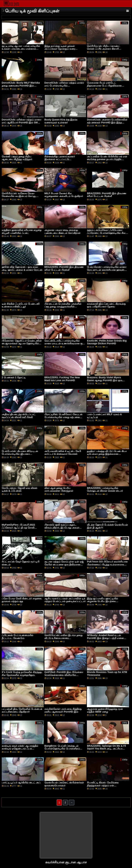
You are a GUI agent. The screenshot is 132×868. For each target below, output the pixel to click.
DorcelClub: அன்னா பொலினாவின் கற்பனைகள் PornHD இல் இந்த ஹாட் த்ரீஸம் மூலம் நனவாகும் (107, 122)
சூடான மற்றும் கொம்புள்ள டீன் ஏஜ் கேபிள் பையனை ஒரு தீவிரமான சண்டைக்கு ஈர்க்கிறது (64, 564)
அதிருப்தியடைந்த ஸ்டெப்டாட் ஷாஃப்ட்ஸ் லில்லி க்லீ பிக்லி (19, 416)
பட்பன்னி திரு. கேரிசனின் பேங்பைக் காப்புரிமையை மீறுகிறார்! (22, 710)
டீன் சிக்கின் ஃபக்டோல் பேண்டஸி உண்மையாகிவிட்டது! (21, 305)
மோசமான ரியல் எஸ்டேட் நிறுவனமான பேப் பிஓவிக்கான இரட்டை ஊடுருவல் (104, 86)
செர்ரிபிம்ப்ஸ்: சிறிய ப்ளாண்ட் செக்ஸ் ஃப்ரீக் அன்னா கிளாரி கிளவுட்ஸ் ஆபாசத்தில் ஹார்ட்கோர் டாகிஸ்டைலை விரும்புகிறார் (106, 50)
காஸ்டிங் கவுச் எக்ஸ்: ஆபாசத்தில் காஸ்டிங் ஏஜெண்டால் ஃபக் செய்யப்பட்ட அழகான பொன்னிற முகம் (21, 750)
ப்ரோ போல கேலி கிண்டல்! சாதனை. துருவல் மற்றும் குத (22, 600)
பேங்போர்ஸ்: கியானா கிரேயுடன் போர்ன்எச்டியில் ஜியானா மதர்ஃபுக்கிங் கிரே (20, 454)
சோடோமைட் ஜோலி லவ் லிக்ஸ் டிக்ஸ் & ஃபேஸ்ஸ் (20, 489)
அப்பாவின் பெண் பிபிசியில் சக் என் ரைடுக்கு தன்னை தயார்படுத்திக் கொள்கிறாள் (107, 159)
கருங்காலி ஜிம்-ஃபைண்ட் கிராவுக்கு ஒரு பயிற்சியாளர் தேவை (106, 305)
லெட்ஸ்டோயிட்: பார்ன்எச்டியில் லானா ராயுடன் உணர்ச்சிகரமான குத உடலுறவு (64, 344)
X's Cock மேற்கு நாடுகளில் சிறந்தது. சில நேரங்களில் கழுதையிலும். (22, 674)
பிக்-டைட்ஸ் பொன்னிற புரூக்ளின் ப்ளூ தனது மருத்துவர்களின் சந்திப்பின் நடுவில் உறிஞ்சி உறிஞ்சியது (63, 308)
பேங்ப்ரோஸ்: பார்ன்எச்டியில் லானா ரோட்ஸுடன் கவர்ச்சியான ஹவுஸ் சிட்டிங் (107, 270)
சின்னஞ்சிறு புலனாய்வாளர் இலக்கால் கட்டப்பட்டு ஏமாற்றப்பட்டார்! (60, 159)
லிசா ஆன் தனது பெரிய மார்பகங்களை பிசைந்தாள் (59, 489)
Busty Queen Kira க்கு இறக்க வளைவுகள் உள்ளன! (61, 121)
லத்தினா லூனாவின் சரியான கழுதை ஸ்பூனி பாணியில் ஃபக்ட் (22, 232)
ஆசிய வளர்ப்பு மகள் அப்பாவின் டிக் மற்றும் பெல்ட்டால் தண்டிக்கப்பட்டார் (65, 600)
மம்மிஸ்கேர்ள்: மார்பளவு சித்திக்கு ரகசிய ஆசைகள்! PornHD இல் (63, 710)
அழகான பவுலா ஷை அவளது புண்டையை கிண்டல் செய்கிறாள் (62, 232)
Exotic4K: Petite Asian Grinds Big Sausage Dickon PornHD (107, 342)
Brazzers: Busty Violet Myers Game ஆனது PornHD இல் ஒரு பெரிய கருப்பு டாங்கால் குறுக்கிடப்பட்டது (105, 382)
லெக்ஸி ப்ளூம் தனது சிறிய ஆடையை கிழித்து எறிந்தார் (17, 158)
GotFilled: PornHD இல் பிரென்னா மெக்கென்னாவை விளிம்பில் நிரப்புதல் (64, 675)
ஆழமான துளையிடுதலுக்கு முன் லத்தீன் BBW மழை (105, 710)
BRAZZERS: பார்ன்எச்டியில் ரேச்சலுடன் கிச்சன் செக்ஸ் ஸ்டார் (105, 489)
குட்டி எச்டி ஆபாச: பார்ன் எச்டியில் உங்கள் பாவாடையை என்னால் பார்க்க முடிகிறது (21, 49)
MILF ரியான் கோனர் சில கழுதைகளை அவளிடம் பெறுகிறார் (64, 195)
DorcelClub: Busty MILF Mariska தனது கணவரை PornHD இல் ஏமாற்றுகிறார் (21, 86)
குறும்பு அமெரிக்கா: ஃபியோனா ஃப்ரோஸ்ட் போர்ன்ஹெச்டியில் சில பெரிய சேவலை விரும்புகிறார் (106, 233)
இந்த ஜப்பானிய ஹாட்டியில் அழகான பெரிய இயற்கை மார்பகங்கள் (102, 601)
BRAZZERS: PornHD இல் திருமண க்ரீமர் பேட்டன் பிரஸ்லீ (107, 195)
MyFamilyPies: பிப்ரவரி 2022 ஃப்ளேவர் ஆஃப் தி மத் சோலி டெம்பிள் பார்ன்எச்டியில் (18, 528)
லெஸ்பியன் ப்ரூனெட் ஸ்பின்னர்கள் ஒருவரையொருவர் (64, 784)
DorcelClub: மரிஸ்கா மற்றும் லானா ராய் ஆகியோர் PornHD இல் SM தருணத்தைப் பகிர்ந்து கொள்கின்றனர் (22, 122)
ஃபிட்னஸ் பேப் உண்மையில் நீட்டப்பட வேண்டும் (18, 637)
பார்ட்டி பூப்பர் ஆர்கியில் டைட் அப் (21, 783)
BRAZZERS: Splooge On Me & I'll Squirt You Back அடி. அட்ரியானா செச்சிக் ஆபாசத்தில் (106, 749)
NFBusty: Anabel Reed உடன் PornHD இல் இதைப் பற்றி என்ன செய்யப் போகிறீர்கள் (105, 638)
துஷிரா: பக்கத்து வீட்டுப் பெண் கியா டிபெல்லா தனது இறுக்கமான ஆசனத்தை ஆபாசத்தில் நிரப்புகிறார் (107, 454)
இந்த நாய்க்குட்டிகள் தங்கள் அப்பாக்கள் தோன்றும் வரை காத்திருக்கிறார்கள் (60, 49)
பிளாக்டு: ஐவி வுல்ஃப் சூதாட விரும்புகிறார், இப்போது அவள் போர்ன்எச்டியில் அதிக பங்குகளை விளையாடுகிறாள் (63, 529)
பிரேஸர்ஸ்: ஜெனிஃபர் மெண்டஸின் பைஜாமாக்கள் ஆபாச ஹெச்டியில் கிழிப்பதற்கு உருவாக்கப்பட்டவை (22, 344)
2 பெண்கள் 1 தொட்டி (14, 377)
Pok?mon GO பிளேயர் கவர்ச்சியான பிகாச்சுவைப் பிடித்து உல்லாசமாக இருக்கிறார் (107, 564)
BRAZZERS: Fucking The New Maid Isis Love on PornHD (62, 379)
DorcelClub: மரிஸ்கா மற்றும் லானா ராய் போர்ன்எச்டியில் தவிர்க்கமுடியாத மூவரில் (64, 86)
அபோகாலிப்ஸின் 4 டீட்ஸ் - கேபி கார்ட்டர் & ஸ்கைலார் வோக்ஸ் (63, 453)
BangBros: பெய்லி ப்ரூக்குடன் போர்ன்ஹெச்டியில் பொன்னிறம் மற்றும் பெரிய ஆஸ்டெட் (62, 749)
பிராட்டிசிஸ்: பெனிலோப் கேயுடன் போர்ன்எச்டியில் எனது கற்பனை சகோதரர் (63, 417)
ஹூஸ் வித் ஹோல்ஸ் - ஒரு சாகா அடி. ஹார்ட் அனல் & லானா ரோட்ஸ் (22, 268)
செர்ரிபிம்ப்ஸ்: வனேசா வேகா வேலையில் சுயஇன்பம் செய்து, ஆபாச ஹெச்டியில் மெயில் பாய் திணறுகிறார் (19, 198)
